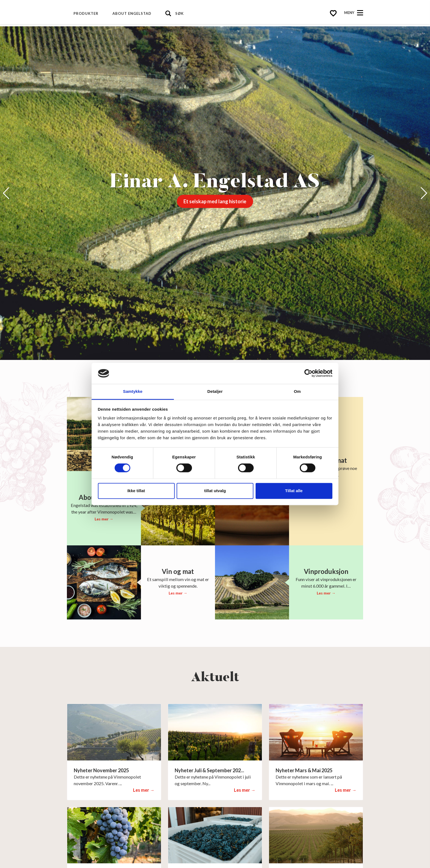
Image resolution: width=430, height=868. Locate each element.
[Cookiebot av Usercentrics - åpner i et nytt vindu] (308, 373)
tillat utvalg (215, 491)
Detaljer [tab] (215, 391)
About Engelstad (132, 13)
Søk (179, 13)
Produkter (86, 13)
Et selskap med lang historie (215, 201)
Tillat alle (294, 491)
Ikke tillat (136, 491)
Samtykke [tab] (133, 391)
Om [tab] (297, 391)
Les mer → (104, 519)
